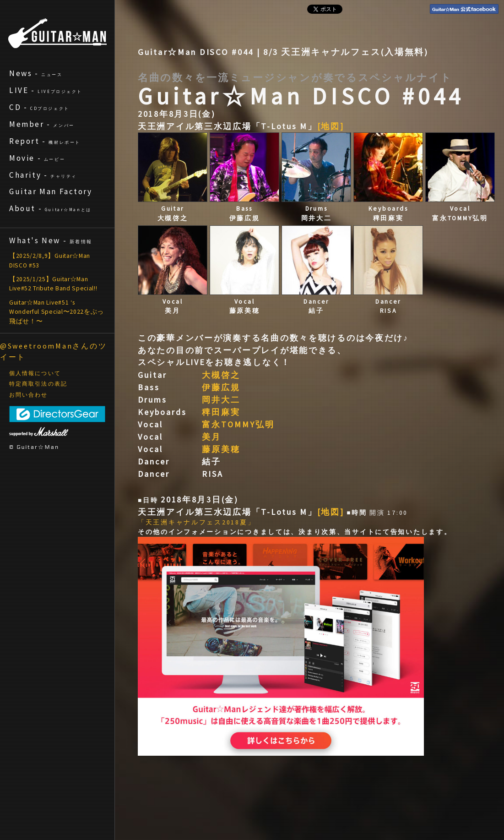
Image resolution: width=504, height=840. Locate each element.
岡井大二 (221, 400)
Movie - (37, 158)
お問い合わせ (29, 395)
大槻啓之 (221, 375)
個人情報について (35, 373)
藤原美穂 (221, 449)
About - (50, 208)
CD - (39, 107)
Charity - (43, 175)
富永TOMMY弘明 (238, 424)
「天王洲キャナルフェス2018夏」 (196, 522)
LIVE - (46, 90)
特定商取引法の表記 (38, 384)
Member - (42, 124)
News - (36, 73)
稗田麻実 (221, 412)
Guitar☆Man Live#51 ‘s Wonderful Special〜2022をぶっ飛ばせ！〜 (57, 312)
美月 (211, 437)
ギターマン (57, 33)
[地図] (331, 126)
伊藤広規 (221, 387)
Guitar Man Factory (51, 191)
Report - (45, 141)
